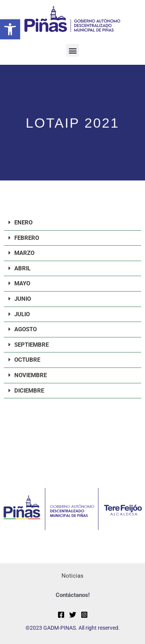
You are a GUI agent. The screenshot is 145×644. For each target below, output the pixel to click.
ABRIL (22, 268)
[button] (10, 29)
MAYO (22, 283)
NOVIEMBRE (31, 375)
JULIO (22, 314)
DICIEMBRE (29, 391)
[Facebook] (61, 615)
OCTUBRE (27, 360)
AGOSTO (26, 329)
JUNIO (23, 299)
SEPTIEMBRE (32, 345)
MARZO (24, 253)
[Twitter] (73, 615)
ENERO (23, 223)
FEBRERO (27, 238)
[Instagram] (84, 615)
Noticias (72, 576)
